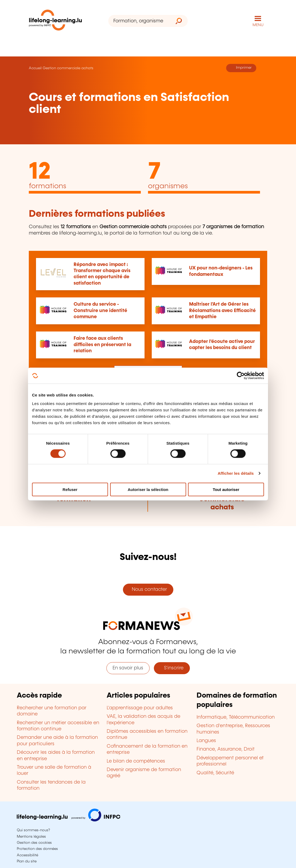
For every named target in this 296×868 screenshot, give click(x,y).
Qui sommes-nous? (33, 830)
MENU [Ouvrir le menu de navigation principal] (258, 25)
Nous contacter (148, 589)
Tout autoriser (226, 489)
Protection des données (37, 849)
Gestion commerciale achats (68, 68)
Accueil (35, 68)
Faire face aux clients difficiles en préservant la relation (102, 345)
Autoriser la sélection (148, 489)
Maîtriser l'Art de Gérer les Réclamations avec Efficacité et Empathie (222, 311)
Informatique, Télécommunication (236, 717)
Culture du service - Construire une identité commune (100, 311)
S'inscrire (172, 668)
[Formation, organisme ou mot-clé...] (139, 21)
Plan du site (27, 861)
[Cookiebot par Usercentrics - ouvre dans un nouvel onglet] (241, 376)
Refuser (70, 489)
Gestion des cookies (34, 843)
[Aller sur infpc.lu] (69, 820)
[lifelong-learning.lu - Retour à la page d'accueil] (55, 21)
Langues (206, 741)
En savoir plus (128, 668)
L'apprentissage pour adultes (140, 708)
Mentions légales (31, 837)
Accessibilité (27, 855)
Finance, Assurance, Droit (226, 749)
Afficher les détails (236, 473)
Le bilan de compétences (136, 761)
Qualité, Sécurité (215, 773)
